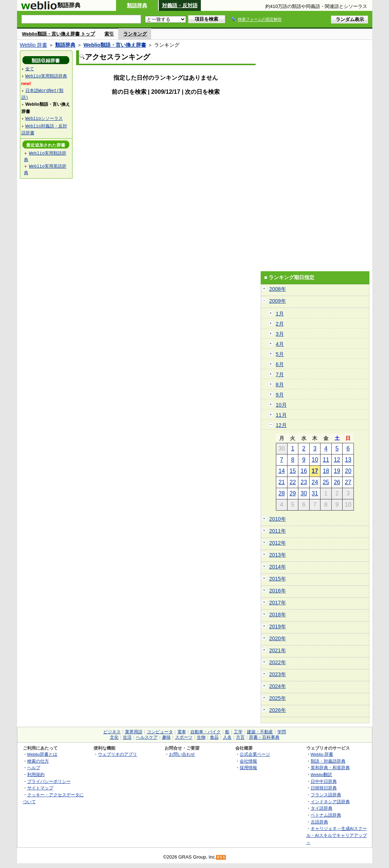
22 (293, 482)
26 (337, 482)
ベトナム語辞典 (326, 815)
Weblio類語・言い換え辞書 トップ (59, 34)
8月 (280, 385)
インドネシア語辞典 (330, 802)
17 (315, 471)
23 (304, 482)
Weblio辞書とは (42, 754)
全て (30, 69)
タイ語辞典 (322, 808)
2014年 (278, 567)
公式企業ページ (255, 754)
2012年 (278, 543)
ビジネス (112, 732)
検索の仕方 (38, 761)
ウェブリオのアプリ (117, 754)
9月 (280, 395)
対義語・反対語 (180, 5)
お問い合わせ (182, 754)
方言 (240, 737)
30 (304, 493)
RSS (221, 857)
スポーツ (184, 737)
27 (348, 482)
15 (293, 471)
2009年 (278, 301)
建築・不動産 (260, 732)
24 (315, 482)
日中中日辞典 (324, 781)
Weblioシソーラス (44, 118)
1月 (280, 314)
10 (315, 460)
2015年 (278, 579)
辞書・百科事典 (264, 737)
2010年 (278, 519)
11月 (281, 415)
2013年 (278, 555)
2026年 (278, 710)
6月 (280, 364)
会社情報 (248, 761)
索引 (109, 34)
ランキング (135, 34)
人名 (227, 737)
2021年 (278, 650)
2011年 (278, 531)
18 (326, 471)
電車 (182, 732)
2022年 (278, 662)
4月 (280, 344)
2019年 (278, 626)
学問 (282, 732)
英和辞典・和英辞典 (330, 768)
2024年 (278, 686)
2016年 (278, 591)
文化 (114, 737)
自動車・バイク (206, 732)
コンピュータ (160, 732)
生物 (201, 737)
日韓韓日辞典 (324, 788)
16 (304, 471)
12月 (281, 425)
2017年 (278, 603)
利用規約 (36, 774)
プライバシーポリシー (49, 781)
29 (293, 493)
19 (337, 471)
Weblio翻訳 (321, 774)
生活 (127, 737)
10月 (281, 405)
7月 (280, 374)
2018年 (278, 615)
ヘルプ (34, 768)
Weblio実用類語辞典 (46, 76)
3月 (280, 334)
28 (282, 493)
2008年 (278, 289)
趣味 (166, 737)
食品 (214, 737)
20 (348, 471)
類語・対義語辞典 (328, 761)
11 (326, 460)
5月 (280, 354)
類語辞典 (137, 5)
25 (326, 482)
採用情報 (248, 768)
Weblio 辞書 (34, 45)
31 (315, 493)
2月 (280, 324)
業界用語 (134, 732)
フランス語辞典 (326, 795)
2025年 (278, 698)
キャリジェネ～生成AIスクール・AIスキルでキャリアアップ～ (337, 835)
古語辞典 (319, 822)
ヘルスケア (147, 737)
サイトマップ (40, 788)
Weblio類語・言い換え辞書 (115, 45)
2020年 (278, 638)
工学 (238, 732)
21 (282, 482)
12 (337, 460)
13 (348, 460)
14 (282, 471)
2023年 (278, 674)
